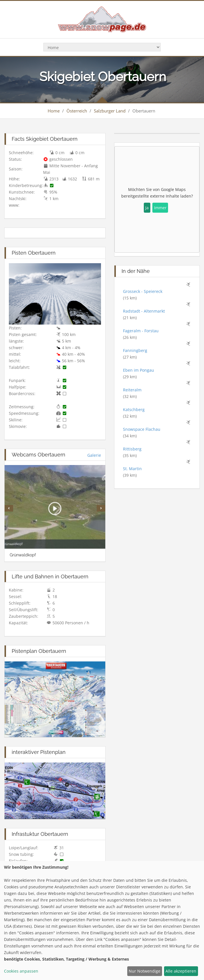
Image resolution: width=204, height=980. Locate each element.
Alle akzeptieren (181, 971)
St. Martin (132, 469)
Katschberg (134, 409)
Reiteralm (132, 390)
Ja (147, 208)
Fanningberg (135, 350)
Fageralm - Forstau (141, 331)
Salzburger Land (110, 111)
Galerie (94, 455)
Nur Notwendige (145, 971)
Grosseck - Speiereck (143, 291)
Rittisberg (132, 449)
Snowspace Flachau (142, 429)
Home (54, 111)
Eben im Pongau (139, 370)
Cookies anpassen (21, 971)
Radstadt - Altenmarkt (144, 311)
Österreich (77, 111)
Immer (160, 208)
